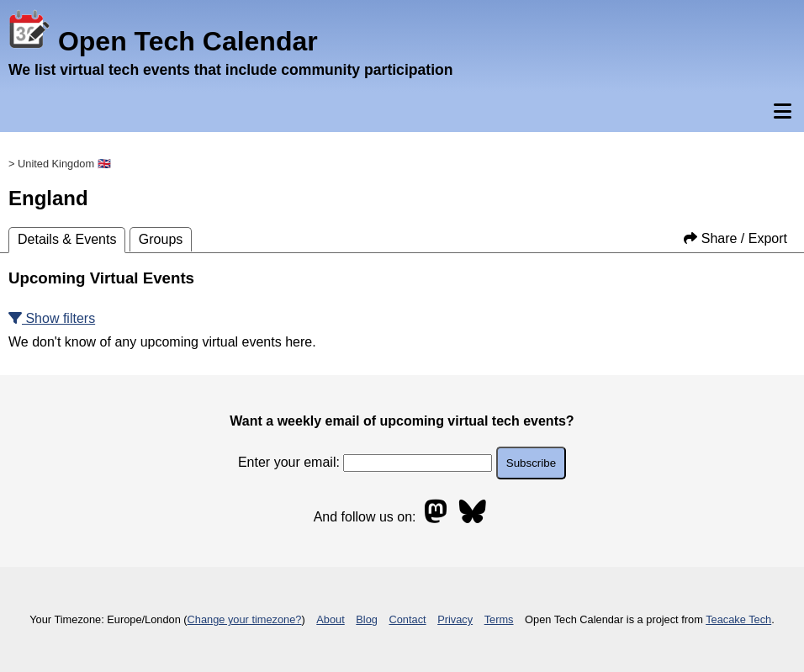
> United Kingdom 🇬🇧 (60, 164)
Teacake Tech (738, 619)
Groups (161, 239)
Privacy (455, 619)
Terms (499, 619)
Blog (367, 619)
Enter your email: (365, 462)
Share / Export (735, 238)
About (330, 619)
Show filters (52, 318)
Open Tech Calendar (163, 41)
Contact (408, 619)
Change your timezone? (245, 619)
